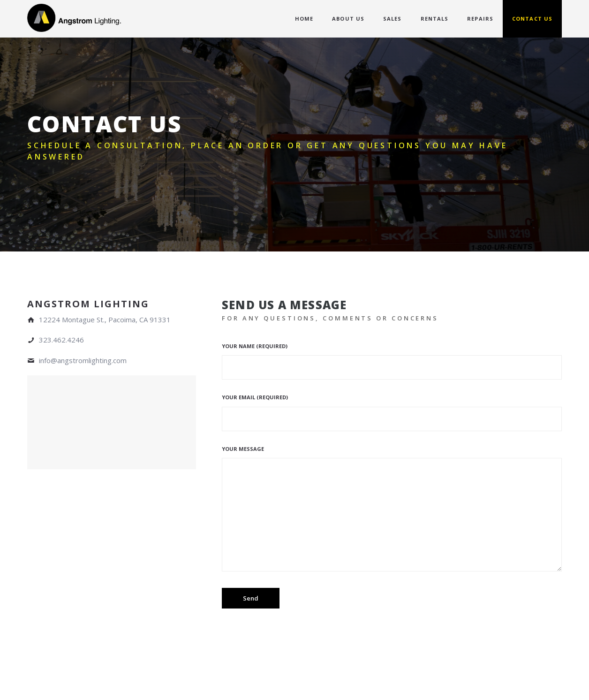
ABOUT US (348, 19)
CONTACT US (532, 19)
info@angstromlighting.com (83, 360)
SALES (393, 19)
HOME (304, 19)
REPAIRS (480, 19)
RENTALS (435, 19)
